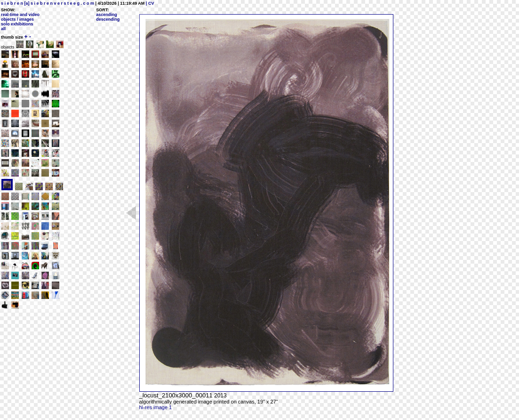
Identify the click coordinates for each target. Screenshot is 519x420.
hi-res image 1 (156, 407)
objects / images (17, 19)
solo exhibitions (17, 24)
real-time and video (20, 15)
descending (108, 19)
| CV (149, 3)
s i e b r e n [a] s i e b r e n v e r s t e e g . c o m (48, 3)
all (3, 29)
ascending (107, 15)
